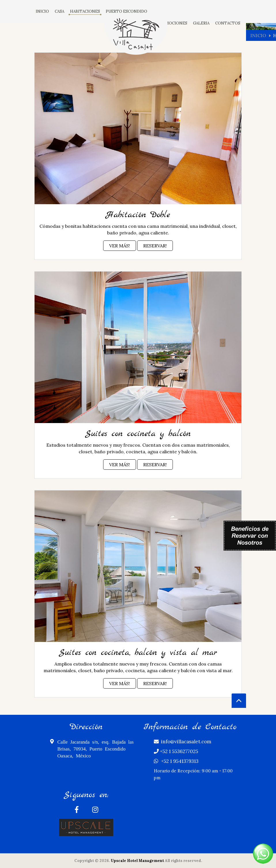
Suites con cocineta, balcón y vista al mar (138, 653)
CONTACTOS (228, 23)
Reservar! (155, 246)
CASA (59, 11)
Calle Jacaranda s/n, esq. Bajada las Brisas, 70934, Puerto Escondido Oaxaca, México (92, 748)
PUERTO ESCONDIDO (126, 11)
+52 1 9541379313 (176, 761)
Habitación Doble (138, 215)
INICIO (42, 11)
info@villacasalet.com (183, 742)
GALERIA (201, 23)
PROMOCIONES (172, 23)
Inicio (258, 35)
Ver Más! (120, 246)
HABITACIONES (85, 11)
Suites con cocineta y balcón (138, 434)
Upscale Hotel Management (137, 861)
